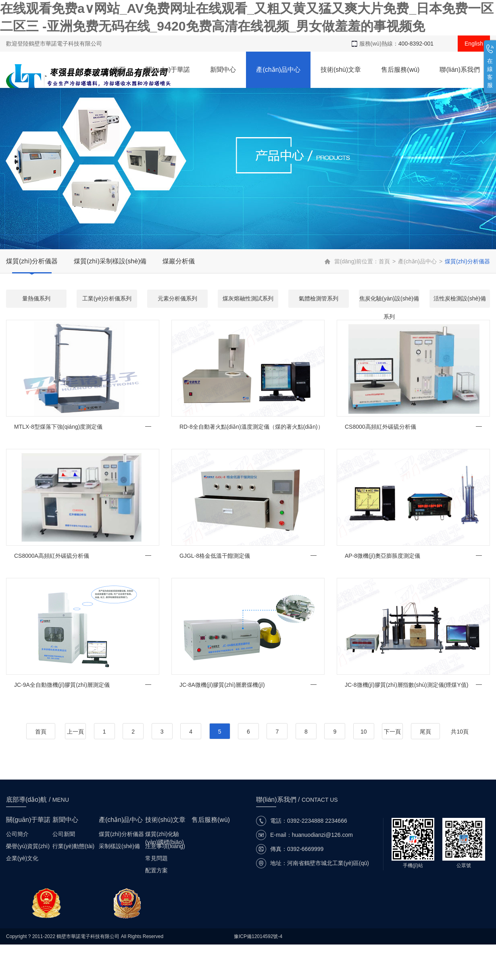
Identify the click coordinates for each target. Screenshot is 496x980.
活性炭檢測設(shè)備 (460, 298)
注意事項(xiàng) (165, 846)
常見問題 (156, 858)
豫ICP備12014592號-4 (258, 936)
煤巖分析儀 (179, 261)
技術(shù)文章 (341, 70)
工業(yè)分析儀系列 (107, 298)
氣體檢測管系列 (319, 298)
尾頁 (425, 732)
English (474, 44)
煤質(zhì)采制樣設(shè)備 (110, 261)
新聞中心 (223, 70)
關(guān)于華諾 (168, 70)
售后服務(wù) (400, 70)
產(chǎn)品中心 (278, 70)
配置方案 (156, 870)
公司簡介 (17, 834)
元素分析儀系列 (177, 298)
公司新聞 (64, 834)
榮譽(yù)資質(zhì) (28, 846)
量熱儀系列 (36, 298)
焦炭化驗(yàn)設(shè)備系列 (389, 301)
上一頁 (75, 732)
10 (364, 732)
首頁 (119, 70)
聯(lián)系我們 (460, 70)
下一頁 (392, 732)
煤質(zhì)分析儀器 (32, 261)
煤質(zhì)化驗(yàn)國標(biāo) (165, 834)
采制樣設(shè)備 (119, 846)
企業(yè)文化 (22, 858)
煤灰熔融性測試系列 (248, 298)
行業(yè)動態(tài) (73, 846)
